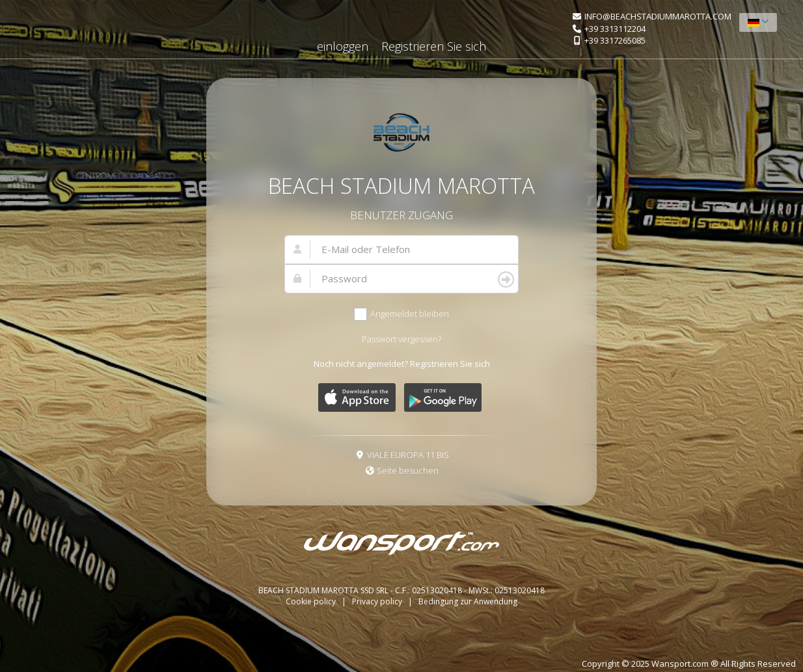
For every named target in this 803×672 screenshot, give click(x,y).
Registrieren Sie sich (434, 46)
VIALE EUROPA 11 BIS (408, 455)
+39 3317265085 (615, 40)
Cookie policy (312, 601)
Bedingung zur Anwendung (468, 601)
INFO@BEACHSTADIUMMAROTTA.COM (658, 16)
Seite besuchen (408, 470)
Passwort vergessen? (401, 339)
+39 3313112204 (615, 29)
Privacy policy (378, 601)
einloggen (343, 46)
